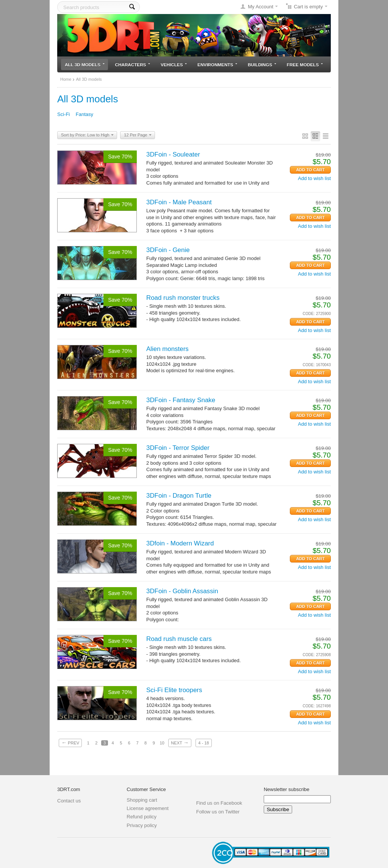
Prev (70, 743)
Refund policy (142, 817)
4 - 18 (203, 743)
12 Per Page (138, 135)
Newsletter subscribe (287, 789)
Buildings (262, 65)
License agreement (148, 808)
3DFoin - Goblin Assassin (182, 591)
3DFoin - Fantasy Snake (181, 400)
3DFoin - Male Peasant (179, 202)
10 (162, 743)
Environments (217, 65)
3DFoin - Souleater (173, 154)
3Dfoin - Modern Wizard (180, 543)
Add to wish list (314, 178)
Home (66, 79)
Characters (133, 65)
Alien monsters (167, 349)
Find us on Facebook (219, 803)
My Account (260, 7)
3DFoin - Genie (168, 250)
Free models (305, 65)
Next (180, 743)
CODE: (309, 314)
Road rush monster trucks (183, 298)
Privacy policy (142, 825)
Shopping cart (142, 800)
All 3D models (85, 65)
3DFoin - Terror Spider (178, 448)
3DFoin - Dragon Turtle (179, 496)
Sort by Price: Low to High (87, 135)
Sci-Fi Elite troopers (174, 690)
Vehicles (174, 65)
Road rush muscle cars (179, 639)
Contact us (69, 801)
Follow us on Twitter (218, 812)
